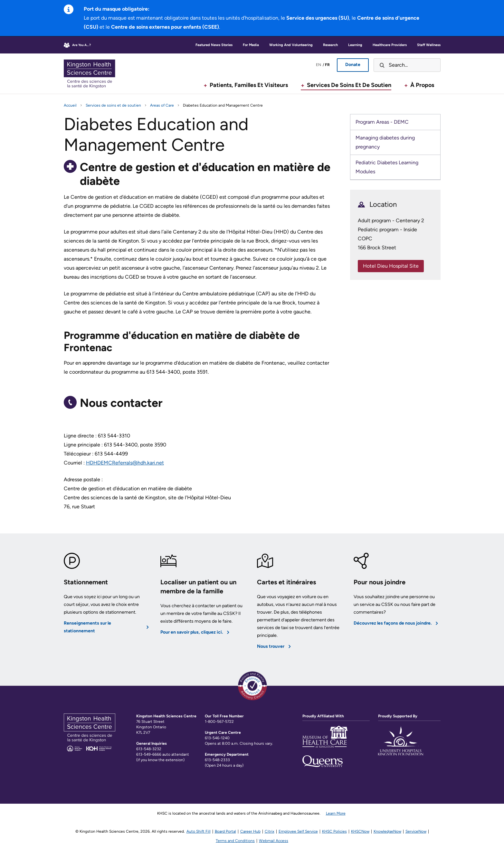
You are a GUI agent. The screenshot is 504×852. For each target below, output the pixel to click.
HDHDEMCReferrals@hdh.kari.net (125, 463)
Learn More (336, 813)
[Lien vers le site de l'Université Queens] (323, 761)
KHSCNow (360, 831)
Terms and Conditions (235, 841)
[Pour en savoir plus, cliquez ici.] (204, 602)
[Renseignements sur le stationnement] (107, 602)
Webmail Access (274, 841)
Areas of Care (162, 105)
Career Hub (250, 831)
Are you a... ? (81, 45)
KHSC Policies (334, 831)
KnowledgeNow (387, 831)
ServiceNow (416, 831)
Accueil (70, 105)
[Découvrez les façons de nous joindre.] (397, 602)
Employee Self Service (298, 831)
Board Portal (225, 831)
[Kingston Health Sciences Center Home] (90, 750)
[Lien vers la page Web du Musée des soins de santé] (325, 741)
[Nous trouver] (300, 602)
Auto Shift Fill (199, 831)
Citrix (270, 831)
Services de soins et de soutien (113, 105)
